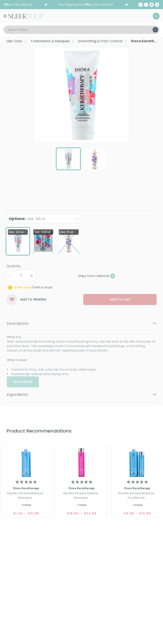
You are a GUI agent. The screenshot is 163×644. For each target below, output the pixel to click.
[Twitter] (146, 5)
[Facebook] (141, 5)
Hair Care (14, 41)
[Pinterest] (157, 5)
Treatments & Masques (50, 41)
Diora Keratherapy (21, 193)
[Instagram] (152, 5)
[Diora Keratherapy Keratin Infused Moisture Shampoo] (26, 461)
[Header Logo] (26, 16)
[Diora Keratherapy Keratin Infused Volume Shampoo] (82, 461)
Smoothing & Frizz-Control (100, 41)
